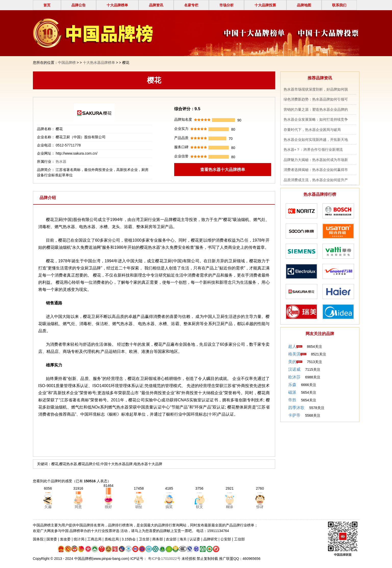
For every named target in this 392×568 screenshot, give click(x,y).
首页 (47, 5)
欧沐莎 (294, 377)
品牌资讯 (156, 5)
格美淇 (294, 354)
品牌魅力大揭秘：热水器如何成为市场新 (316, 160)
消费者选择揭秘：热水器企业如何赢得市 (316, 170)
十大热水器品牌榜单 (99, 63)
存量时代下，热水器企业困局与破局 (312, 130)
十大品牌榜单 (117, 5)
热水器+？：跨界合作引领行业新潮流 (313, 150)
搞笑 (169, 507)
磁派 (292, 392)
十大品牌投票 (265, 5)
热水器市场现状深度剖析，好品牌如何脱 (316, 89)
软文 (199, 507)
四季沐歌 (296, 408)
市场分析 (226, 5)
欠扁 (48, 507)
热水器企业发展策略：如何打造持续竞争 (316, 119)
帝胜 (292, 400)
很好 (108, 507)
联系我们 (339, 5)
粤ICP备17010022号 (164, 559)
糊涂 (230, 507)
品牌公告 (79, 5)
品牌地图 (304, 5)
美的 (292, 362)
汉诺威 (294, 369)
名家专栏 (191, 5)
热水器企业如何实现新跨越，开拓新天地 (316, 140)
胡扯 (139, 507)
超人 (292, 346)
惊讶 (260, 507)
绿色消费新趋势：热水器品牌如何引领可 (316, 99)
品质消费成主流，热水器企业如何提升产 (316, 180)
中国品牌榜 (67, 63)
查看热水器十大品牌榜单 (223, 170)
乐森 (292, 385)
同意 (78, 507)
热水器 (61, 162)
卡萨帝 (294, 415)
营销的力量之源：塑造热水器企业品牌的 (316, 109)
